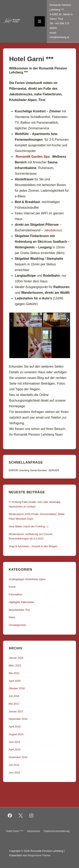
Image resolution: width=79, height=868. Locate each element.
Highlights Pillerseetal (21, 602)
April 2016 (15, 727)
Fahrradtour (16, 594)
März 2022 (15, 665)
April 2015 (15, 749)
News (12, 617)
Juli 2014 (14, 765)
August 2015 (16, 734)
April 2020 (15, 681)
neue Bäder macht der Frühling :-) (28, 526)
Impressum (33, 831)
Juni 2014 (14, 773)
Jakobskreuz (53, 230)
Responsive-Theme (39, 855)
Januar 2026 (16, 658)
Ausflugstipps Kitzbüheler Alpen (27, 579)
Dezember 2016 (18, 719)
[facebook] (10, 816)
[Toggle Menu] (40, 21)
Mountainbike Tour (19, 610)
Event (12, 587)
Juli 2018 (14, 696)
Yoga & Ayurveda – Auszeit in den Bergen (33, 546)
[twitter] (21, 816)
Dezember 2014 (18, 757)
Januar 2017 (16, 711)
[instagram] (31, 816)
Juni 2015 (14, 742)
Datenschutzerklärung (57, 831)
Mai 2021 (14, 673)
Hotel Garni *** (15, 831)
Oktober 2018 (17, 688)
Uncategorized (17, 625)
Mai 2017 (14, 704)
